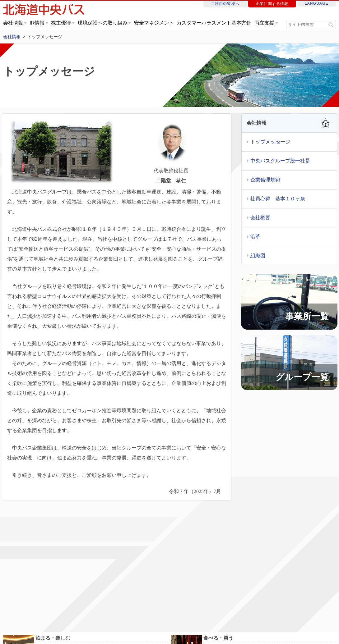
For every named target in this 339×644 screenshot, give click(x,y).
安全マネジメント (154, 23)
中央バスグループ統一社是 (280, 161)
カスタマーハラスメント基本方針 (214, 23)
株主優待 (61, 23)
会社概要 (260, 218)
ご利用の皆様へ (225, 4)
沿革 (255, 237)
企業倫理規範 (265, 180)
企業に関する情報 (272, 4)
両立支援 (264, 23)
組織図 (258, 256)
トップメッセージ (270, 142)
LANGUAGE (317, 3)
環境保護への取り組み (103, 23)
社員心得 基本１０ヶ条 (278, 199)
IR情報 (37, 23)
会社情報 (13, 23)
